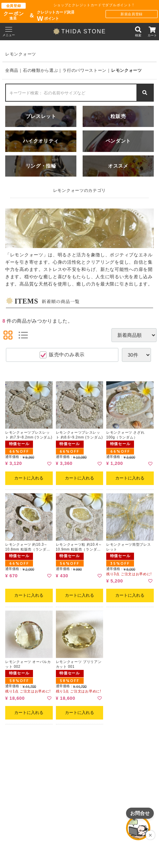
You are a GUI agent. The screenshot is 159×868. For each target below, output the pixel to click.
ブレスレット (41, 117)
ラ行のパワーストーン (85, 70)
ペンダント (118, 141)
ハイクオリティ (41, 141)
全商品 (12, 70)
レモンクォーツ (127, 70)
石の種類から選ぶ (41, 70)
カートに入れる (29, 478)
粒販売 (118, 117)
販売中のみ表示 (62, 355)
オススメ (118, 166)
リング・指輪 (41, 166)
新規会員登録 (132, 14)
